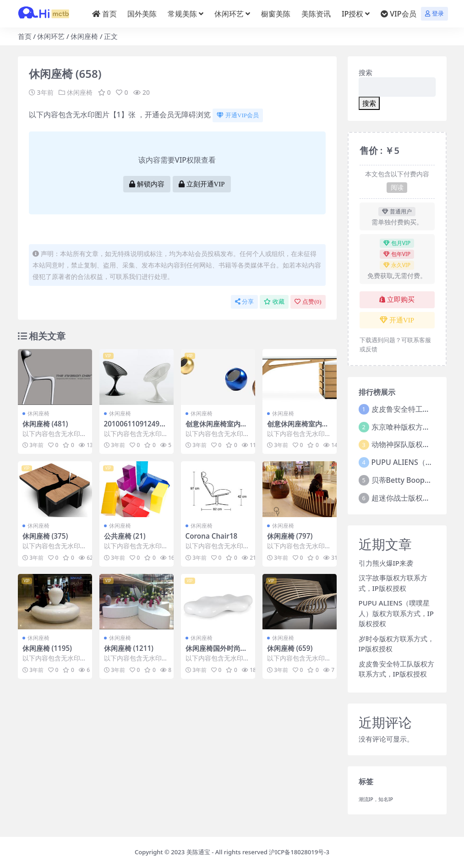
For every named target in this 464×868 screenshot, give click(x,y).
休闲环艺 (51, 36)
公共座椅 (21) (125, 536)
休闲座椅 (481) (45, 424)
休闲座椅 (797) (290, 536)
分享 (244, 302)
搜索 (366, 72)
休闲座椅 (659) (290, 648)
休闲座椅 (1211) (129, 648)
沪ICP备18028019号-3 (299, 852)
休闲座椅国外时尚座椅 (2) (216, 652)
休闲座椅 (84, 36)
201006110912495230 (136, 428)
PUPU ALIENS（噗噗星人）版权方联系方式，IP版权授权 (396, 613)
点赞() (308, 302)
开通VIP (397, 320)
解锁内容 (147, 184)
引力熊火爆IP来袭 (386, 563)
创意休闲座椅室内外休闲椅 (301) (216, 428)
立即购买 (397, 300)
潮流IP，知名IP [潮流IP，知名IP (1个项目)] (376, 799)
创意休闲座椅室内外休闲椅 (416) (298, 428)
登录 (434, 14)
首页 (25, 36)
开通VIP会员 (238, 115)
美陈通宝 (198, 852)
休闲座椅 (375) (45, 536)
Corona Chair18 (212, 536)
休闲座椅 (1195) (47, 648)
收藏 (274, 302)
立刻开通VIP (202, 184)
